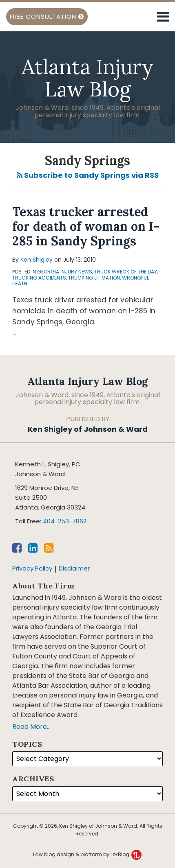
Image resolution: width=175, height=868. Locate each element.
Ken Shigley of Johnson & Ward (88, 429)
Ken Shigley (37, 260)
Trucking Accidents (39, 278)
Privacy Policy (32, 568)
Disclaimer (74, 568)
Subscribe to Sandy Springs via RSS (88, 175)
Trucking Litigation (94, 278)
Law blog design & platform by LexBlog (87, 854)
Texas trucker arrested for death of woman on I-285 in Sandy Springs (86, 226)
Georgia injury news (65, 272)
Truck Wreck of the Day (126, 272)
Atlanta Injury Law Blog (87, 78)
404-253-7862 (65, 521)
